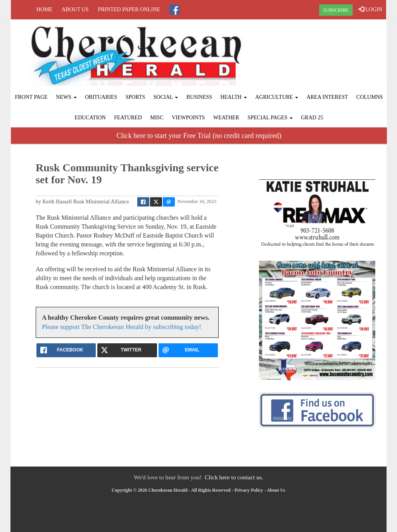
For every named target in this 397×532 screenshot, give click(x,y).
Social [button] (166, 97)
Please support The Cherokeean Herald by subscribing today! (122, 327)
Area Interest (327, 97)
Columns (369, 97)
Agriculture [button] (277, 97)
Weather (226, 118)
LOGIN (370, 9)
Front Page (31, 97)
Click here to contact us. (234, 477)
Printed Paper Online (129, 9)
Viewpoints (188, 118)
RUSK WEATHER (323, 48)
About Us (75, 9)
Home (44, 9)
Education (90, 118)
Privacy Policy (249, 490)
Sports (135, 97)
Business (199, 97)
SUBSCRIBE (336, 10)
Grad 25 (312, 118)
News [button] (66, 97)
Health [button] (233, 97)
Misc (157, 118)
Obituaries (101, 97)
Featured (128, 118)
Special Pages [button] (270, 118)
